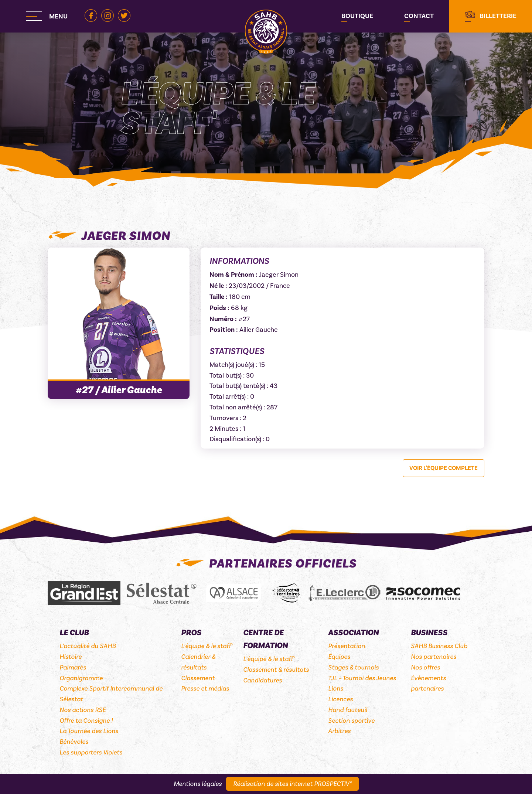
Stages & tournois (353, 667)
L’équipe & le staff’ (207, 646)
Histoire (71, 657)
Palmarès (73, 667)
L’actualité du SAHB (88, 646)
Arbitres (339, 731)
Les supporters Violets (91, 752)
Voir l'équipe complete (444, 468)
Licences (340, 699)
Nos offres (425, 667)
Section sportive (351, 721)
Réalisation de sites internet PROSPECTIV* (292, 784)
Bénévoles (74, 742)
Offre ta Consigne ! (86, 721)
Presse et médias (205, 689)
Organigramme (81, 678)
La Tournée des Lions (89, 731)
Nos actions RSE (83, 710)
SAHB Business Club (439, 646)
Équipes (339, 657)
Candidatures (262, 680)
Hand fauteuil (348, 710)
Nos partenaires (434, 657)
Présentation (347, 646)
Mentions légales (198, 784)
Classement (198, 678)
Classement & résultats (276, 670)
